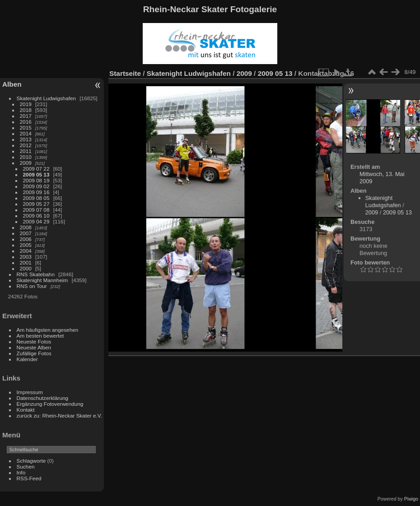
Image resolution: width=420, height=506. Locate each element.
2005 (26, 245)
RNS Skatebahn (36, 274)
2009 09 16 (36, 192)
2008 (26, 227)
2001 (26, 262)
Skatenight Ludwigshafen (46, 98)
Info (21, 472)
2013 (26, 139)
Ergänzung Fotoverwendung (50, 404)
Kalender (27, 359)
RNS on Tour (32, 286)
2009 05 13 (36, 174)
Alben (12, 84)
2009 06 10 (36, 216)
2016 (26, 122)
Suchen (26, 467)
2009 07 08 (36, 210)
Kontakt (26, 410)
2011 (26, 151)
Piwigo (411, 499)
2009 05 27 (36, 204)
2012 (26, 145)
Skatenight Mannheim (42, 280)
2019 (26, 104)
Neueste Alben (34, 347)
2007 (26, 233)
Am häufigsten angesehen (48, 330)
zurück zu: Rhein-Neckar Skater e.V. (59, 415)
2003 (26, 257)
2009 (26, 163)
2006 (26, 239)
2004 (26, 251)
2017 (26, 116)
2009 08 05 (36, 198)
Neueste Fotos (34, 341)
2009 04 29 (36, 221)
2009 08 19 (36, 180)
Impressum (30, 392)
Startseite (125, 73)
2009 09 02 (36, 186)
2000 (26, 268)
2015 (26, 128)
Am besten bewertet (40, 336)
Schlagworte (31, 461)
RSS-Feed (29, 478)
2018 (26, 110)
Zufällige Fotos (34, 353)
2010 (26, 157)
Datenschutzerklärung (42, 398)
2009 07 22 (36, 169)
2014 (26, 133)
